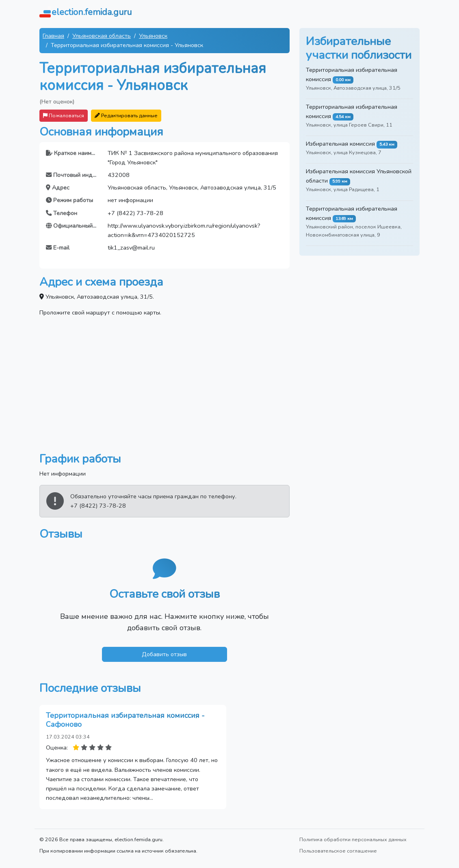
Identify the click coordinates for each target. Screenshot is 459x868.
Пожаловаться (64, 115)
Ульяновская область (102, 36)
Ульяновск (153, 36)
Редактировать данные (126, 115)
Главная (53, 36)
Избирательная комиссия (340, 144)
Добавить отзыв (164, 654)
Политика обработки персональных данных (353, 839)
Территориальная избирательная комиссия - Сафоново (125, 720)
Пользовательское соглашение (338, 851)
